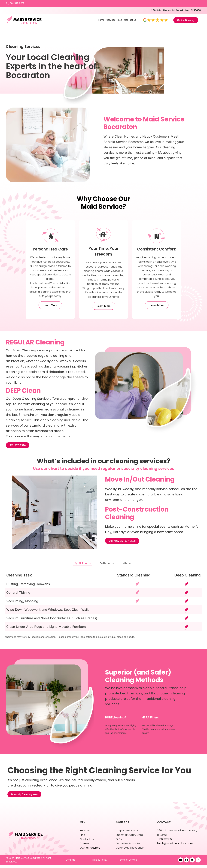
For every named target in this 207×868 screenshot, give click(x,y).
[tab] (76, 564)
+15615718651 (165, 842)
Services (110, 20)
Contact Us (130, 20)
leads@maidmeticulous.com (175, 846)
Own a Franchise (90, 850)
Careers (85, 846)
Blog (119, 20)
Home (100, 20)
